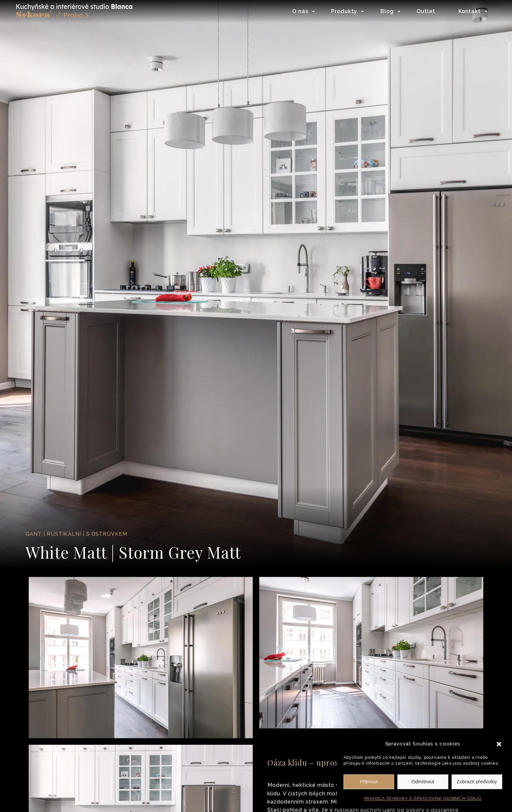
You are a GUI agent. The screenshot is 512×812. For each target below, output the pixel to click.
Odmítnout (423, 781)
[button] (499, 744)
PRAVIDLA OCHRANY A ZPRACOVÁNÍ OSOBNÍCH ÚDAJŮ (423, 799)
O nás (300, 11)
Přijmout (369, 781)
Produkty (344, 11)
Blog (387, 11)
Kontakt (470, 11)
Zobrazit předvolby (477, 781)
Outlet (426, 11)
